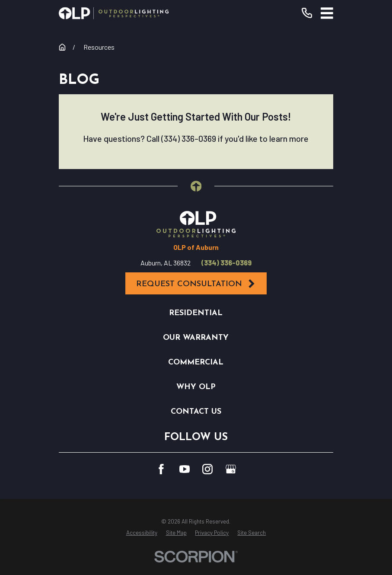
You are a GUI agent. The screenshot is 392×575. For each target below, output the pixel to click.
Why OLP (196, 387)
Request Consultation (196, 284)
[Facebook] (161, 469)
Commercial (196, 363)
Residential (196, 313)
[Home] (114, 13)
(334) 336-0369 (226, 263)
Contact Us (196, 412)
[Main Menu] (327, 13)
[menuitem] (142, 533)
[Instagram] (207, 469)
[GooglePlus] (231, 469)
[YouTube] (185, 469)
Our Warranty (196, 338)
